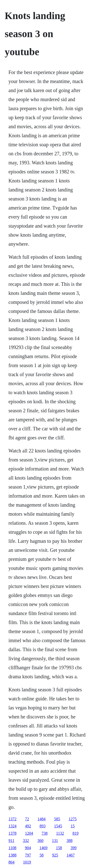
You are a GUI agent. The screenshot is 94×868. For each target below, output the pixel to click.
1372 (13, 819)
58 (42, 855)
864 (12, 862)
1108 (12, 848)
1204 (29, 833)
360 (40, 841)
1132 (60, 833)
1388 (13, 855)
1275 (73, 819)
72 (27, 819)
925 (55, 855)
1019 (27, 862)
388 (69, 841)
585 (57, 819)
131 (55, 841)
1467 (71, 855)
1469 (43, 848)
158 (59, 848)
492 (28, 826)
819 (75, 833)
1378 (13, 833)
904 (28, 848)
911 (11, 841)
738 (45, 833)
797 (28, 855)
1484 (42, 819)
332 (26, 841)
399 (73, 848)
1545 (58, 826)
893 (43, 826)
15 (73, 826)
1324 (13, 826)
